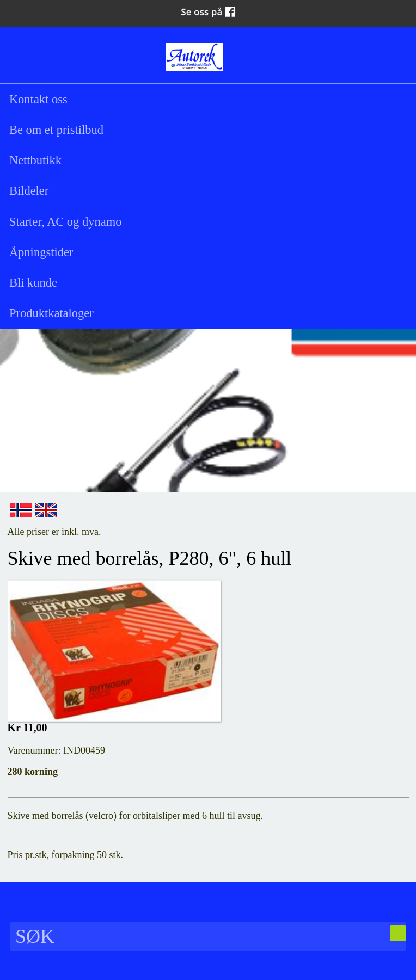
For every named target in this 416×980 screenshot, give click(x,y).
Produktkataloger (51, 313)
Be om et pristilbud (56, 130)
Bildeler (29, 191)
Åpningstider (41, 252)
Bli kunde (33, 283)
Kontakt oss (38, 99)
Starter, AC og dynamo (66, 222)
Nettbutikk (35, 160)
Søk (22, 56)
